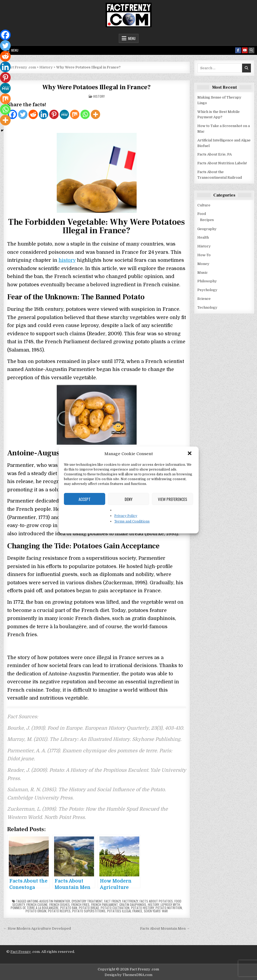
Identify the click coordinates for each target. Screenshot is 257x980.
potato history (142, 908)
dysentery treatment (87, 901)
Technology (207, 307)
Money (203, 264)
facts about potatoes (156, 901)
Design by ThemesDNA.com (128, 975)
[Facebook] (5, 35)
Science (204, 299)
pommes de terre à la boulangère (35, 908)
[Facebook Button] (238, 50)
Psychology (207, 290)
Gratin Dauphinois (133, 905)
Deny (128, 499)
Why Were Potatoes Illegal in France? (97, 87)
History (99, 96)
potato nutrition (169, 908)
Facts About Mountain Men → (165, 928)
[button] (190, 454)
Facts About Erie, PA (215, 154)
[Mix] (75, 114)
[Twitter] (23, 114)
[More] (95, 114)
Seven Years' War (156, 911)
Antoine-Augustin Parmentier (49, 901)
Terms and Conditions (132, 521)
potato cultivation (115, 908)
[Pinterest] (54, 114)
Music (203, 273)
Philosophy (207, 281)
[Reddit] (33, 114)
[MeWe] (64, 114)
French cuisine (37, 905)
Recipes (207, 220)
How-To (204, 255)
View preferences (173, 499)
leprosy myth (170, 905)
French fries (80, 905)
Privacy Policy (126, 516)
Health (203, 237)
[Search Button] (251, 50)
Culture (204, 205)
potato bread (89, 908)
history (67, 260)
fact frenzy (112, 901)
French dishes (60, 905)
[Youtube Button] (245, 50)
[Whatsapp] (85, 114)
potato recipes (59, 911)
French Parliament (104, 905)
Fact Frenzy (21, 952)
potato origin (36, 911)
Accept (85, 499)
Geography (207, 229)
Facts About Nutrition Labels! (222, 163)
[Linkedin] (44, 114)
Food (202, 214)
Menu (132, 38)
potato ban (69, 908)
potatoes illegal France (125, 911)
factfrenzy (130, 901)
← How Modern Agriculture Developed (37, 928)
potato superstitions (89, 911)
